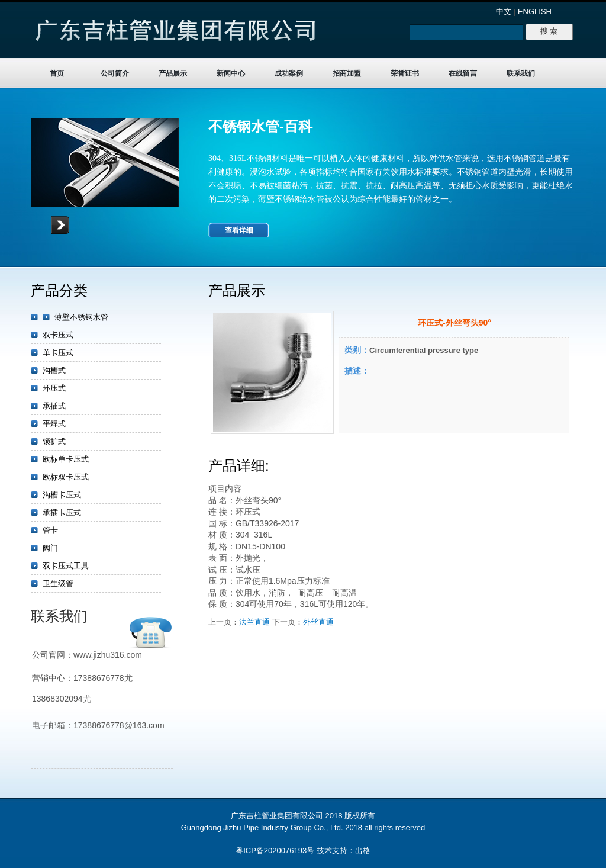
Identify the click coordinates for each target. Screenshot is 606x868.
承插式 (54, 406)
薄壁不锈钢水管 (81, 317)
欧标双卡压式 (66, 477)
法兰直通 (254, 622)
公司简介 (115, 73)
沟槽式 (54, 370)
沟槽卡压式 (62, 495)
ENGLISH (535, 12)
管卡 (50, 530)
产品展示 (173, 73)
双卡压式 (58, 335)
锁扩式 (54, 441)
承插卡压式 (62, 512)
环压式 (54, 388)
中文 (504, 12)
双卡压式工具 (66, 566)
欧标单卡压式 (66, 459)
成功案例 (289, 73)
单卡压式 (58, 353)
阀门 (50, 548)
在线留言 (463, 73)
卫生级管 (58, 584)
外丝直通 (318, 622)
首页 (57, 73)
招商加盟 (347, 73)
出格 (363, 851)
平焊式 (54, 424)
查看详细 (239, 230)
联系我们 (521, 73)
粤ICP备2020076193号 (275, 851)
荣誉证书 (405, 73)
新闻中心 (231, 73)
